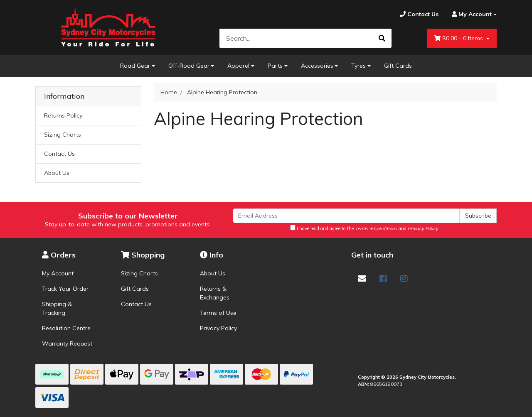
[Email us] (362, 278)
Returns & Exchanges (215, 293)
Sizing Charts (63, 135)
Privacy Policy (218, 328)
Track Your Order (65, 289)
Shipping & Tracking (57, 308)
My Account (58, 273)
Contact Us (59, 154)
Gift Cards (398, 66)
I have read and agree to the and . (365, 228)
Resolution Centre (66, 328)
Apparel (238, 66)
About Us (57, 173)
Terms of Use (218, 313)
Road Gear (135, 66)
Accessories (317, 66)
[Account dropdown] (471, 14)
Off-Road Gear (189, 66)
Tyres (358, 66)
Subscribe (478, 216)
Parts (275, 66)
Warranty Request (67, 343)
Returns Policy (63, 115)
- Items (459, 38)
